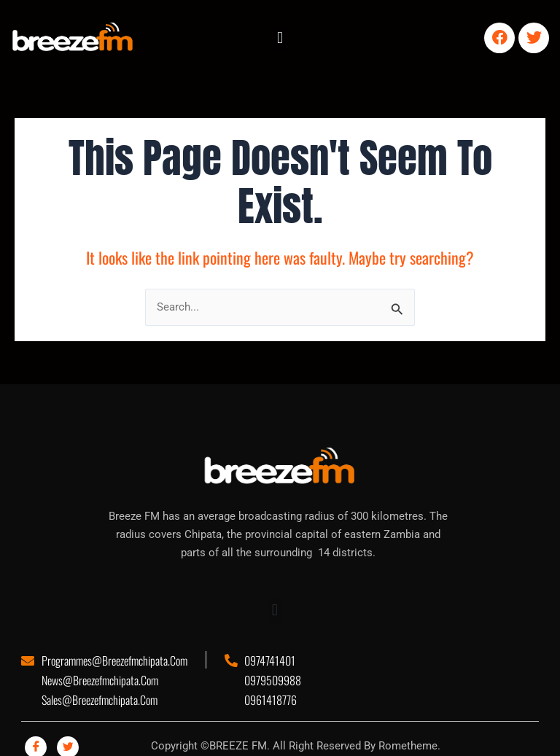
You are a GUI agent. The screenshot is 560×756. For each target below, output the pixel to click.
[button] (280, 38)
